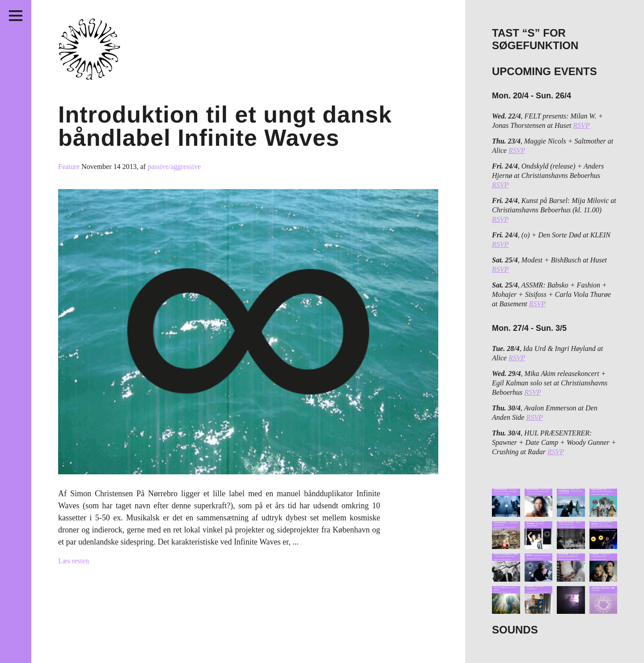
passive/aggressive (174, 167)
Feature (70, 167)
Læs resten (74, 561)
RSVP (581, 125)
